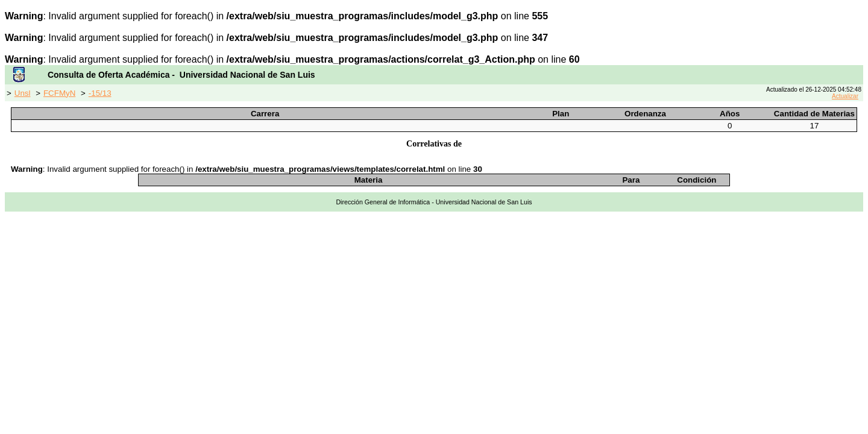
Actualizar (845, 96)
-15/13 (100, 93)
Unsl (23, 93)
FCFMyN (59, 93)
